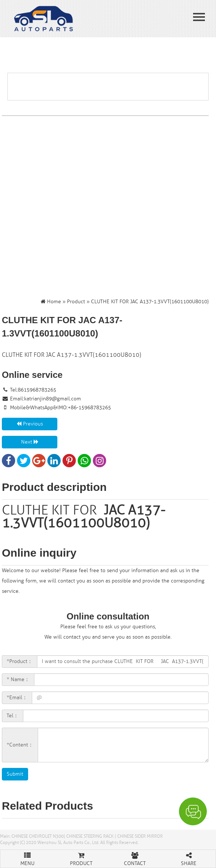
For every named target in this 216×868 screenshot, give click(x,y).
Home (54, 302)
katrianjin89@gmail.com (53, 399)
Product (76, 302)
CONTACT (135, 858)
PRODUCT (81, 858)
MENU (27, 858)
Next (30, 442)
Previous (30, 424)
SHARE (189, 858)
